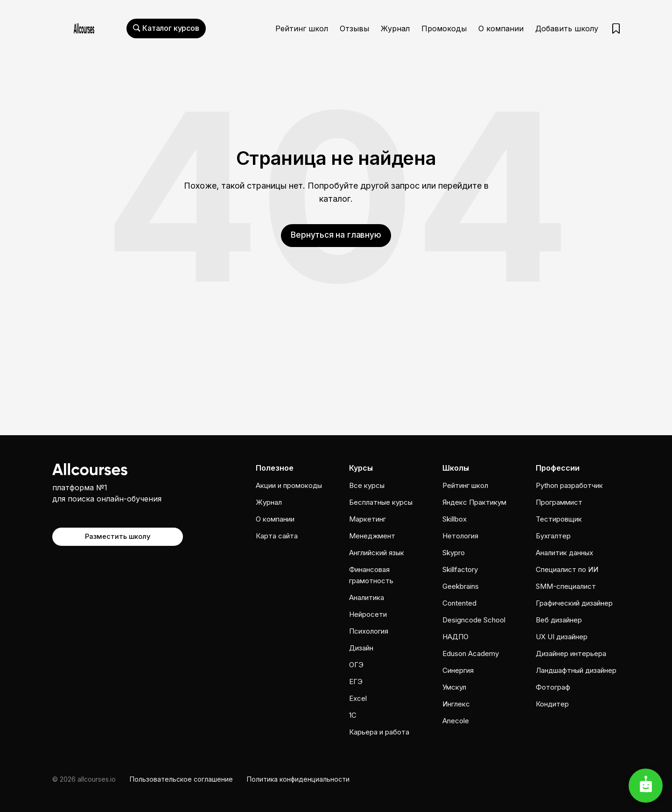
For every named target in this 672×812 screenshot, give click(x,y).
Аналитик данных (564, 553)
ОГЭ (356, 665)
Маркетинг (367, 519)
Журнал (395, 28)
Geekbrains (461, 586)
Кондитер (552, 704)
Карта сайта (277, 536)
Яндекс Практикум (474, 502)
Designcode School (474, 620)
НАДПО (455, 637)
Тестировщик (559, 519)
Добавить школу (567, 28)
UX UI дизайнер (562, 637)
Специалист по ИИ (567, 569)
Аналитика (367, 597)
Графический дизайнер (574, 603)
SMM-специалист (566, 586)
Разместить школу (118, 536)
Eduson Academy (471, 653)
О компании (501, 28)
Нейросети (368, 614)
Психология (369, 631)
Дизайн (361, 648)
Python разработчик (569, 485)
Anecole (456, 721)
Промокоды (444, 28)
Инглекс (456, 704)
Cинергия (458, 670)
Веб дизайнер (559, 620)
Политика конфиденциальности (298, 779)
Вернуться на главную (336, 235)
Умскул (454, 687)
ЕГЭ (356, 681)
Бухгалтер (553, 536)
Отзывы (354, 28)
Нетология (460, 536)
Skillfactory (460, 569)
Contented (459, 603)
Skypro (454, 553)
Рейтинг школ (302, 28)
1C (353, 715)
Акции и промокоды (289, 485)
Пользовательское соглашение (181, 779)
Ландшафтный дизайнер (576, 670)
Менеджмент (372, 536)
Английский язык (377, 553)
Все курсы (367, 485)
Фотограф (553, 687)
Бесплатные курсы (381, 502)
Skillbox (455, 519)
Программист (559, 502)
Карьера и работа (379, 732)
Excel (358, 698)
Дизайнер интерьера (571, 653)
